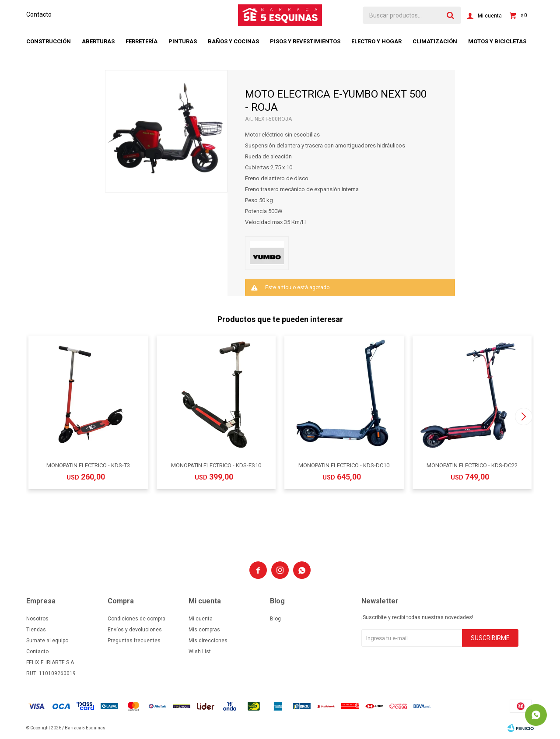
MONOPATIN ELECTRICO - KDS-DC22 (472, 465)
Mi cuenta (201, 619)
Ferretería (142, 41)
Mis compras (204, 630)
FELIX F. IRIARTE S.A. (51, 662)
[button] (523, 417)
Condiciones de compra (136, 619)
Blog (275, 619)
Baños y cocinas (233, 41)
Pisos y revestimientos (305, 41)
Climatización (435, 41)
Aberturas (98, 41)
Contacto (39, 14)
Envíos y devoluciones (135, 630)
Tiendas (36, 630)
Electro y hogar (376, 41)
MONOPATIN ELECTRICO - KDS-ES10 (216, 465)
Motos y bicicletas (497, 41)
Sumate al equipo (47, 641)
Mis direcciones (208, 641)
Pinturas (183, 41)
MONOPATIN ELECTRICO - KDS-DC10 (344, 465)
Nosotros (37, 619)
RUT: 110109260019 (51, 673)
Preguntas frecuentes (134, 641)
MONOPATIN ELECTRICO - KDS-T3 (88, 465)
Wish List (200, 651)
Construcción (49, 41)
